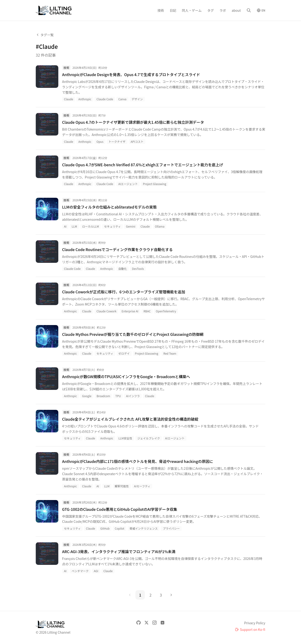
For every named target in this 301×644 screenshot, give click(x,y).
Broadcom (103, 396)
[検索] (249, 10)
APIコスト (137, 142)
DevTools (138, 269)
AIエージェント (128, 184)
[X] (147, 623)
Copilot (120, 528)
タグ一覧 (45, 35)
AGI (96, 571)
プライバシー (171, 528)
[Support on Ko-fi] (250, 629)
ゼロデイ (124, 353)
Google (87, 396)
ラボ (223, 10)
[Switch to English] (261, 10)
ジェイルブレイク (149, 438)
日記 (173, 10)
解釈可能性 (122, 486)
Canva (122, 99)
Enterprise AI (130, 311)
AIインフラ (133, 396)
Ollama (160, 226)
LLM (74, 226)
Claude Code (105, 99)
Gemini (131, 226)
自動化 (123, 269)
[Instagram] (154, 623)
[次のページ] (171, 595)
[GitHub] (139, 623)
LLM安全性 (125, 438)
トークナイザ (117, 142)
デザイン (137, 99)
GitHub (105, 528)
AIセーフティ (142, 486)
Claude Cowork (106, 311)
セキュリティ (112, 226)
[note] (162, 623)
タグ (210, 10)
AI (65, 226)
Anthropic (85, 99)
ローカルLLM (91, 226)
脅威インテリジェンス (144, 528)
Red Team (170, 353)
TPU (118, 396)
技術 (161, 10)
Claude (69, 99)
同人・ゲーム (192, 10)
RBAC (147, 311)
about (236, 10)
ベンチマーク (80, 571)
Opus (100, 142)
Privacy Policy (255, 623)
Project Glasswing (155, 184)
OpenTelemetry (166, 311)
